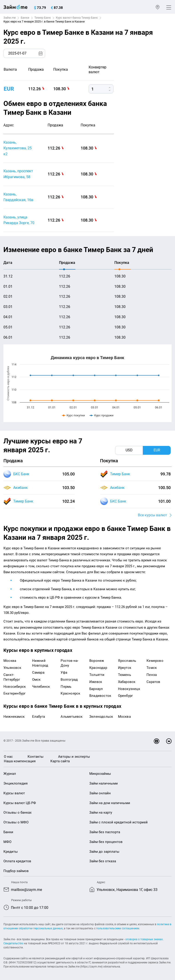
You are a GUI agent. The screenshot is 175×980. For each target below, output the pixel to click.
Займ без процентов (106, 842)
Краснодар (98, 668)
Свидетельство (13, 943)
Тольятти (97, 675)
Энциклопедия (15, 783)
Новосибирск (15, 687)
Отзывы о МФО (16, 822)
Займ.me (10, 18)
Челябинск (41, 687)
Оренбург (126, 696)
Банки (25, 18)
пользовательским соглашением (118, 928)
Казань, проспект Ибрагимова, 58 (18, 174)
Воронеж (97, 661)
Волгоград (69, 680)
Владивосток (100, 696)
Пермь (66, 687)
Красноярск (70, 693)
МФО (7, 842)
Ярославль (127, 661)
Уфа (64, 672)
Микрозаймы (100, 774)
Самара (38, 672)
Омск (36, 680)
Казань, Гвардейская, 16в (18, 197)
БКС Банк (21, 474)
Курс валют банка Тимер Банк (77, 18)
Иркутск (125, 668)
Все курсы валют (152, 515)
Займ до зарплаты (104, 852)
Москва (10, 661)
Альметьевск (72, 717)
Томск (152, 668)
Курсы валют (14, 793)
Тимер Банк (43, 18)
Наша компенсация (20, 761)
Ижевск (96, 682)
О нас (8, 757)
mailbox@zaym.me (26, 890)
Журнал (10, 774)
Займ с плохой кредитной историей (118, 822)
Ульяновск (12, 668)
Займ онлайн (100, 793)
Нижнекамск (14, 717)
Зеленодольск (101, 717)
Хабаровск (127, 682)
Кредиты (11, 852)
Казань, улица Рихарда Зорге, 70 (19, 220)
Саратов (153, 682)
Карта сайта (60, 761)
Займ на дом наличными (110, 803)
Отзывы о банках (17, 812)
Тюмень (125, 675)
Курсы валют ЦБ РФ (20, 803)
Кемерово (155, 661)
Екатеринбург (14, 693)
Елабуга (39, 717)
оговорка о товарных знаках (144, 939)
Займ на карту (101, 812)
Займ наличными (104, 783)
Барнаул (96, 689)
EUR (9, 89)
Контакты (36, 757)
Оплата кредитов (17, 861)
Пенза (152, 675)
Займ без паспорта (105, 832)
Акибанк (21, 488)
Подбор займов (16, 871)
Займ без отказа (103, 861)
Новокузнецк (129, 689)
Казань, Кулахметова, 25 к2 (18, 148)
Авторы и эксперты (74, 757)
